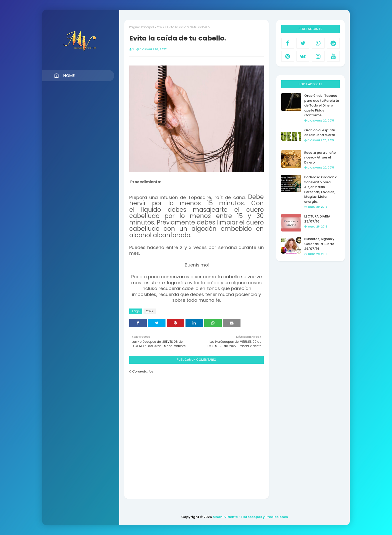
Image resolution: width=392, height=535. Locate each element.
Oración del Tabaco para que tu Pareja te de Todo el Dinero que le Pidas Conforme (322, 105)
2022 (161, 27)
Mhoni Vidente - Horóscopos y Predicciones (250, 517)
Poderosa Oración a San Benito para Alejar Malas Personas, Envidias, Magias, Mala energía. (321, 189)
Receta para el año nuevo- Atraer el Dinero (320, 157)
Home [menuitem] (64, 75)
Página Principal (142, 27)
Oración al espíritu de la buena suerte (320, 133)
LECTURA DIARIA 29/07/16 (317, 219)
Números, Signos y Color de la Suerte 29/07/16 (319, 244)
